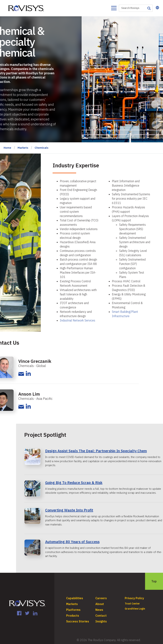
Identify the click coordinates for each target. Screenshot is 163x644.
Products (73, 616)
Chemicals (42, 148)
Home (7, 148)
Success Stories (78, 621)
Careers (101, 598)
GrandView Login (135, 609)
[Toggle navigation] (114, 9)
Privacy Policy (134, 598)
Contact (101, 616)
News (99, 610)
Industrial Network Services (78, 320)
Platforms (73, 610)
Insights (101, 621)
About (100, 604)
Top (154, 581)
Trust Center (132, 604)
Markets (23, 148)
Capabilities (75, 598)
